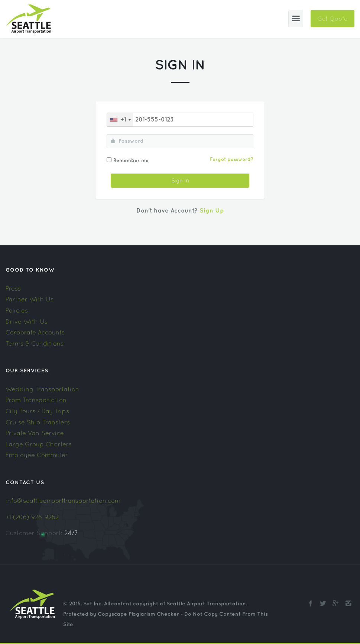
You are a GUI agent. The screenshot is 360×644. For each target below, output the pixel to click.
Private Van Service (35, 433)
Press (13, 288)
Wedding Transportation (42, 389)
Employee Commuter (37, 455)
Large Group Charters (39, 444)
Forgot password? (232, 159)
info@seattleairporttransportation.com (63, 501)
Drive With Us (27, 321)
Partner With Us (30, 299)
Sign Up (212, 211)
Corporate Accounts (35, 332)
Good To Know (30, 270)
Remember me (131, 161)
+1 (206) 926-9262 (32, 517)
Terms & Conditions (35, 343)
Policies (17, 310)
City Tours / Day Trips (37, 411)
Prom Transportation (36, 400)
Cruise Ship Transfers (38, 422)
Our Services (27, 371)
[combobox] (120, 120)
